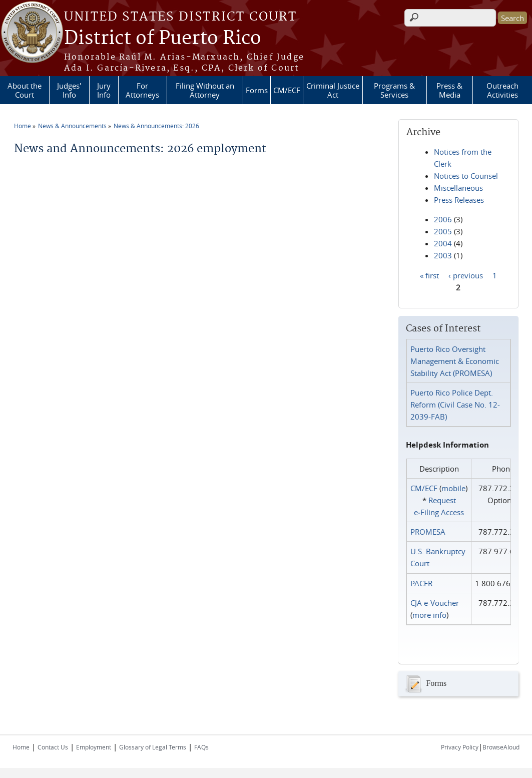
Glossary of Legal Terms (153, 747)
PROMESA (428, 532)
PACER (421, 583)
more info (429, 615)
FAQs (201, 747)
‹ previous (466, 275)
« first (429, 275)
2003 (443, 255)
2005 (443, 231)
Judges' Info (69, 90)
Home (23, 126)
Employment (94, 747)
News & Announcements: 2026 (156, 126)
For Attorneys (142, 90)
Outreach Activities (502, 90)
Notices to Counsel (466, 176)
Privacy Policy (460, 747)
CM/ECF (287, 90)
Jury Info (104, 90)
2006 (443, 219)
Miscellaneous (458, 188)
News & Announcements (72, 126)
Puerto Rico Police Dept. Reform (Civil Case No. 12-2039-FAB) (455, 405)
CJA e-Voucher (435, 603)
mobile (453, 488)
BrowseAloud (501, 747)
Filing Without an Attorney (205, 90)
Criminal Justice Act (333, 90)
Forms (257, 90)
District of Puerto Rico (163, 39)
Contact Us (53, 747)
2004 (443, 243)
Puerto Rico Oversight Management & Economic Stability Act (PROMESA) (455, 361)
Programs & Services (394, 90)
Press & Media (449, 90)
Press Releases (459, 200)
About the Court (25, 90)
